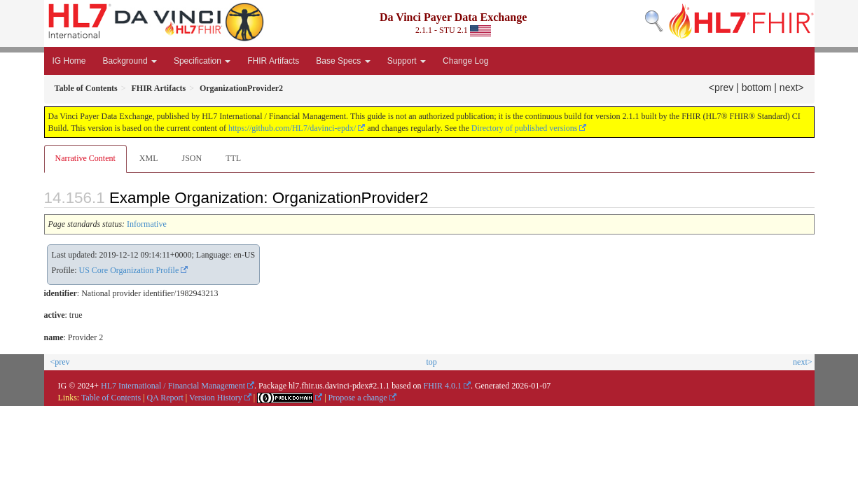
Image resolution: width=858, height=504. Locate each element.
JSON (192, 158)
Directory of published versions (525, 128)
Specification (202, 61)
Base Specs (343, 61)
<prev (721, 87)
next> (792, 87)
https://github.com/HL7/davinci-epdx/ (292, 128)
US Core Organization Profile (129, 270)
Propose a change (358, 398)
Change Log (465, 61)
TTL (233, 158)
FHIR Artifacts (273, 61)
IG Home (69, 61)
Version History (216, 398)
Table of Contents (111, 398)
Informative (147, 224)
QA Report (165, 398)
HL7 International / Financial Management (173, 386)
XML (149, 158)
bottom (757, 87)
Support (407, 61)
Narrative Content (85, 158)
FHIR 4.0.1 (443, 386)
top (431, 362)
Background (130, 61)
